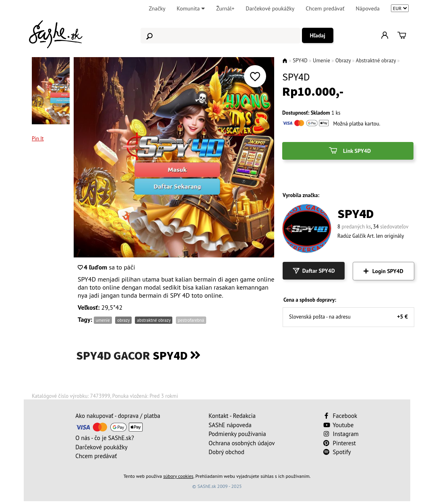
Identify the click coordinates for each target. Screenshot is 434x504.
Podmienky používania (237, 434)
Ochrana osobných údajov (242, 443)
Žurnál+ (225, 8)
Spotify (337, 452)
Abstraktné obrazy (376, 61)
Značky (157, 8)
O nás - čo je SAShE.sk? (105, 438)
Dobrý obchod (226, 452)
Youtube (339, 425)
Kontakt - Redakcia (232, 416)
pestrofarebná (191, 320)
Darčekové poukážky (270, 8)
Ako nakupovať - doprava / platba (118, 416)
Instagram (341, 434)
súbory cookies (178, 476)
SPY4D (300, 61)
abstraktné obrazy (154, 320)
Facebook (341, 416)
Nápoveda (368, 8)
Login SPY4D (383, 271)
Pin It (38, 139)
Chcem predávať (325, 8)
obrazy (123, 320)
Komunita (191, 8)
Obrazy (343, 61)
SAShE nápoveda (230, 425)
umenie (103, 320)
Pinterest (340, 443)
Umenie (321, 61)
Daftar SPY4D (314, 271)
